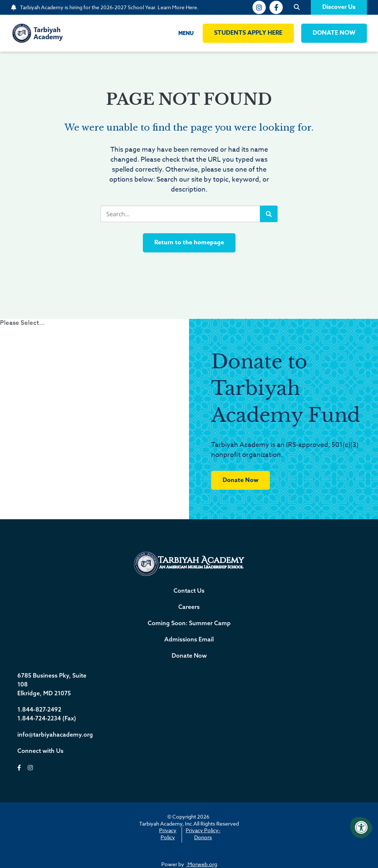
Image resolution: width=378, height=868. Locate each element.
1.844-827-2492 (39, 709)
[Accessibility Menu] (361, 827)
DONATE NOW (334, 33)
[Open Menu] (180, 33)
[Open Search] (297, 7)
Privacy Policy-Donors (203, 833)
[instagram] (259, 7)
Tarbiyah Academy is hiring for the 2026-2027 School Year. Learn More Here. (109, 7)
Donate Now (240, 480)
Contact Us (189, 590)
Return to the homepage (189, 242)
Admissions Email (189, 639)
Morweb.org (202, 864)
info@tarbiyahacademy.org (55, 734)
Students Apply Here (248, 33)
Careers (189, 607)
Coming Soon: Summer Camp (189, 623)
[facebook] (276, 7)
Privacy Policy (168, 833)
